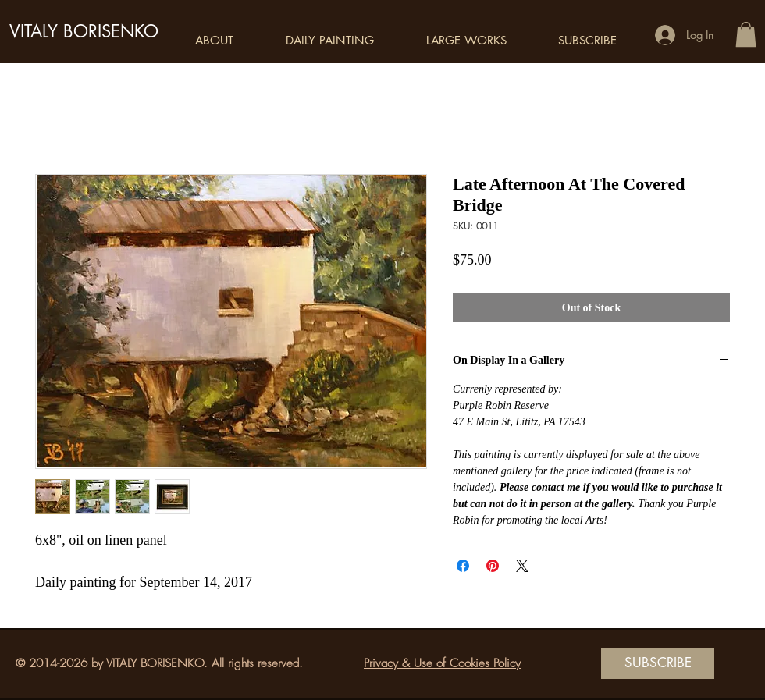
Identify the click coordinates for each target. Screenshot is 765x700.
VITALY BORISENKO (84, 31)
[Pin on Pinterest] (493, 566)
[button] (214, 33)
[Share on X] (522, 566)
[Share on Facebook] (463, 566)
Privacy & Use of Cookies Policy (442, 663)
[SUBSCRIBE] (658, 663)
